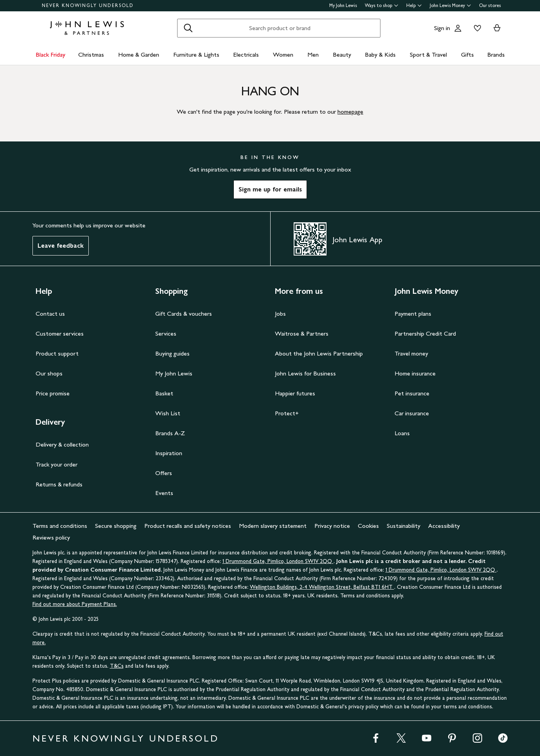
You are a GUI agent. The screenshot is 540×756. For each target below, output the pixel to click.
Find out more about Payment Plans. (75, 604)
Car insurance (412, 413)
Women (283, 55)
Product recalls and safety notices (188, 526)
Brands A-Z (170, 433)
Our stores (490, 5)
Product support (57, 353)
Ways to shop (382, 5)
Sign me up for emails (270, 189)
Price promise (53, 393)
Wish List (168, 413)
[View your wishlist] (476, 28)
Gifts (467, 55)
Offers (164, 473)
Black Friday (50, 55)
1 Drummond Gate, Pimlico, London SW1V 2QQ (278, 561)
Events (164, 493)
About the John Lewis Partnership (319, 353)
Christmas (91, 55)
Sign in (442, 28)
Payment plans (413, 314)
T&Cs (117, 666)
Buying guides (172, 353)
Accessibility (444, 526)
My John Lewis (343, 5)
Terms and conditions (60, 526)
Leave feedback (61, 246)
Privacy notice (332, 526)
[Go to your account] (458, 28)
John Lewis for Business (305, 373)
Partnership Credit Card (425, 333)
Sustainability (404, 526)
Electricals (246, 55)
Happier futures (295, 393)
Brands (496, 55)
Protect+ (287, 413)
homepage (350, 112)
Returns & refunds (59, 484)
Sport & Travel (428, 55)
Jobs (280, 314)
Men (313, 55)
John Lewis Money (450, 5)
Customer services (60, 333)
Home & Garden (139, 55)
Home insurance (415, 373)
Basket (164, 393)
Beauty (342, 55)
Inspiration (169, 453)
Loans (402, 433)
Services (166, 333)
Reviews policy (51, 537)
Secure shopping (116, 526)
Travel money (411, 353)
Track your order (57, 464)
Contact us (50, 314)
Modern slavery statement (273, 526)
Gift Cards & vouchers (184, 314)
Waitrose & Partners (302, 333)
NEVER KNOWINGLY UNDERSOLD (88, 5)
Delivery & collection (62, 444)
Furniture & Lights (196, 55)
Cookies (368, 526)
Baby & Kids (380, 55)
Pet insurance (412, 393)
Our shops (49, 373)
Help (414, 5)
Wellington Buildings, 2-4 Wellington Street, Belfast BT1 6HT (322, 587)
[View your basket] (497, 28)
